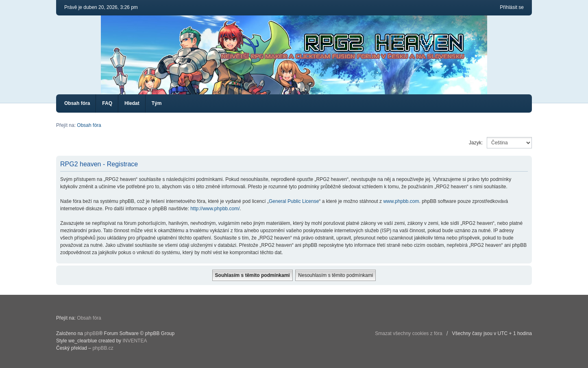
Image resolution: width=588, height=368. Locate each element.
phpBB (91, 333)
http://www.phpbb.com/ (215, 209)
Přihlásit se (512, 7)
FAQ (107, 103)
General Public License (294, 201)
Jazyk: (476, 143)
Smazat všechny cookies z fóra (408, 333)
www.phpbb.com (401, 201)
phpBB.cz (103, 348)
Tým (157, 103)
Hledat (132, 103)
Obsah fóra (77, 103)
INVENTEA (135, 341)
